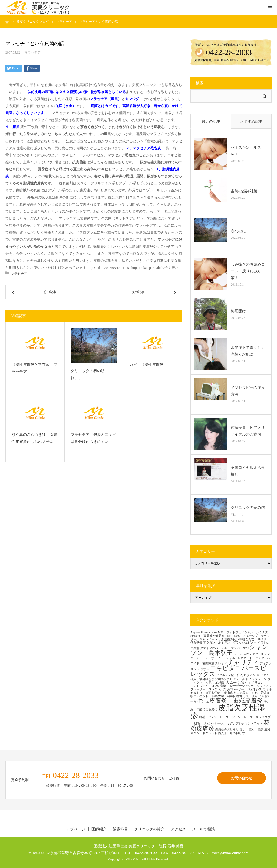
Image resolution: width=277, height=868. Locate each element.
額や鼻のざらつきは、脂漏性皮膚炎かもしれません (34, 438)
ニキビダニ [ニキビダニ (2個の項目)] (225, 668)
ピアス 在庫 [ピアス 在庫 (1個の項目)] (239, 679)
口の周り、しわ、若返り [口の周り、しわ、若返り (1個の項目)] (253, 693)
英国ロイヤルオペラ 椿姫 (249, 471)
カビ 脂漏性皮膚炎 (146, 365)
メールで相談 (203, 829)
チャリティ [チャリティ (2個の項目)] (243, 662)
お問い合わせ (242, 778)
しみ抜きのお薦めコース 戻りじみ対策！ (248, 271)
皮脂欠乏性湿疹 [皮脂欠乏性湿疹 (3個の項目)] (228, 712)
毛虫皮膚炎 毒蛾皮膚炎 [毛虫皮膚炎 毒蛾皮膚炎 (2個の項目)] (230, 701)
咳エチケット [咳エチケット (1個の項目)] (201, 696)
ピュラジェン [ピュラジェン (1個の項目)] (258, 679)
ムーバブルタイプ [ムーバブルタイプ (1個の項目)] (242, 683)
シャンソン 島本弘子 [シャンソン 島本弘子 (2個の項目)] (229, 650)
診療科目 (120, 829)
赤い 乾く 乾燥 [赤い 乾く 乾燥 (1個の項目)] (252, 729)
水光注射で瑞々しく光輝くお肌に (248, 351)
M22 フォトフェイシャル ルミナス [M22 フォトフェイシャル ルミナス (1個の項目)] (243, 632)
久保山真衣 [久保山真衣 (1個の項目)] (228, 693)
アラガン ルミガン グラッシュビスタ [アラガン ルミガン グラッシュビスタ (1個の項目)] (230, 643)
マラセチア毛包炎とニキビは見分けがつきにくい (93, 438)
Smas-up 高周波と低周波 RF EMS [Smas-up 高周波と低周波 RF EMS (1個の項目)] (217, 636)
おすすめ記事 (251, 122)
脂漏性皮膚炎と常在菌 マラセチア (34, 368)
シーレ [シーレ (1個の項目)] (238, 654)
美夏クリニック (144, 85)
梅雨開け (238, 311)
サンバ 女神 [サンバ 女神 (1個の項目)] (240, 648)
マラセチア (32, 52)
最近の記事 (211, 122)
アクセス (178, 829)
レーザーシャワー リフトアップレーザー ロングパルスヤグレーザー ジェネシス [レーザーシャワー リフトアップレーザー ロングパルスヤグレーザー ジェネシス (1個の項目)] (231, 688)
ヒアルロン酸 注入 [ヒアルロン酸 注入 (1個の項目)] (230, 675)
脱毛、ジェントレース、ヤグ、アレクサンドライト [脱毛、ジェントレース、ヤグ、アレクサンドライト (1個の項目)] (228, 723)
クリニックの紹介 (149, 829)
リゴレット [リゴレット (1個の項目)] (262, 683)
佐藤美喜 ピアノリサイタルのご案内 (248, 431)
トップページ (74, 829)
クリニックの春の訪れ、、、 (88, 375)
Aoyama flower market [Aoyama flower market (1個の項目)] (204, 632)
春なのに (238, 231)
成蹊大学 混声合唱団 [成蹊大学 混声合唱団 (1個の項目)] (227, 696)
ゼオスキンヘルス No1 (248, 151)
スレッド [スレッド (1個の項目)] (221, 663)
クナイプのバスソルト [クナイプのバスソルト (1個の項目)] (215, 648)
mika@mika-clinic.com (230, 853)
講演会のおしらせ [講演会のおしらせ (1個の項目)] (227, 729)
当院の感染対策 (244, 191)
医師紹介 (99, 829)
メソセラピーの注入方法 (248, 391)
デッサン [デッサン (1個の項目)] (203, 669)
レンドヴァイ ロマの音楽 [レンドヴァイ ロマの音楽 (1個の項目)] (210, 686)
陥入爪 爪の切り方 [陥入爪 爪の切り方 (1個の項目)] (231, 733)
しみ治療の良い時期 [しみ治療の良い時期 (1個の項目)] (231, 639)
